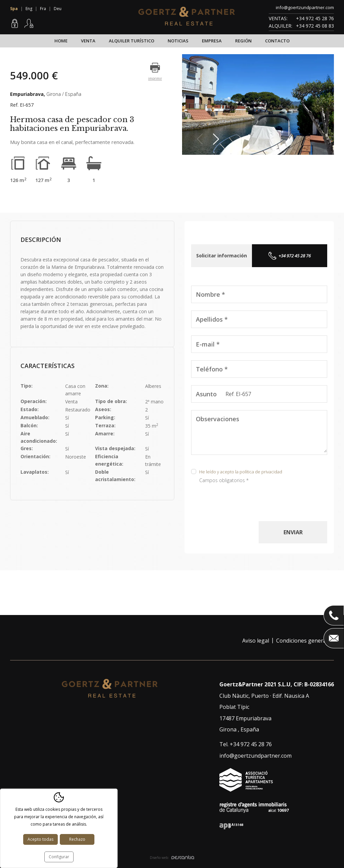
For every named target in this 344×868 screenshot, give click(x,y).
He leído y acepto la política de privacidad (241, 472)
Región (243, 41)
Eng (29, 9)
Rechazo (77, 839)
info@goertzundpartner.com (305, 7)
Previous (202, 139)
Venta (88, 41)
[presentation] (242, 508)
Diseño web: (172, 858)
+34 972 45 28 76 (315, 18)
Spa (14, 9)
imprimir (155, 78)
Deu (58, 9)
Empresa (212, 41)
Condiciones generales (305, 641)
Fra (43, 9)
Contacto (277, 41)
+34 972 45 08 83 (315, 26)
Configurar (59, 857)
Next (218, 139)
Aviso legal (256, 641)
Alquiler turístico (132, 41)
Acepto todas (40, 839)
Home (61, 41)
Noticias (178, 41)
